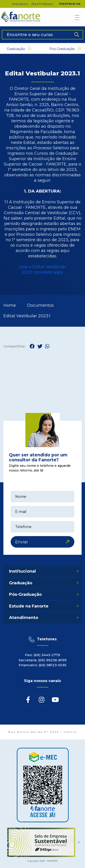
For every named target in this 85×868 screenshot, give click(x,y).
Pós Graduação (65, 49)
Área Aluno (20, 4)
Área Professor (42, 4)
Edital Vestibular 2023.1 (27, 316)
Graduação (19, 49)
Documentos (40, 305)
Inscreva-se (70, 3)
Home (10, 305)
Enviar (22, 542)
